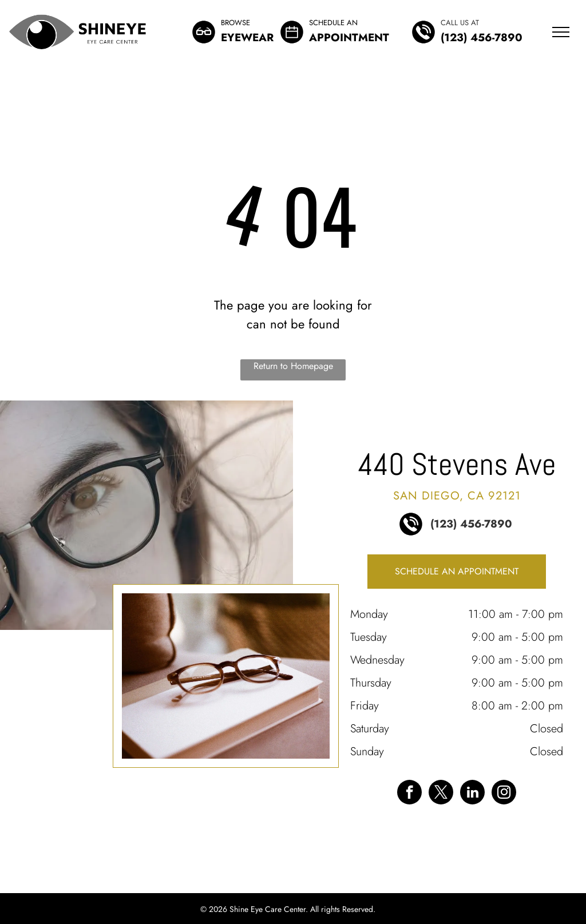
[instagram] (504, 794)
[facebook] (409, 794)
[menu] (561, 32)
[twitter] (441, 794)
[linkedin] (472, 794)
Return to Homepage (293, 366)
